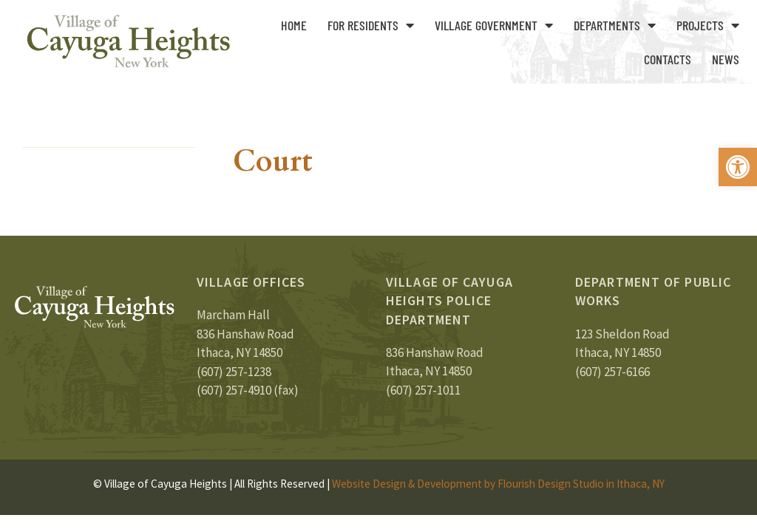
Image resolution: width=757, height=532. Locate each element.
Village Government (494, 25)
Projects (708, 25)
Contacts (668, 59)
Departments (615, 25)
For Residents (371, 25)
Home (294, 25)
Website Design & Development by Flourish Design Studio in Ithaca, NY (498, 484)
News (726, 59)
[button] (738, 167)
